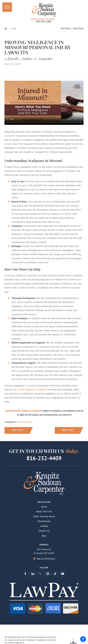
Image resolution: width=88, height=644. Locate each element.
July (14, 28)
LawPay (44, 526)
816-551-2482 (44, 21)
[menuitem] (44, 507)
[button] (83, 639)
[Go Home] (7, 28)
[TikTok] (55, 574)
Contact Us (44, 531)
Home (44, 507)
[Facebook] (25, 574)
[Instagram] (48, 574)
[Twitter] (40, 574)
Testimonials (44, 521)
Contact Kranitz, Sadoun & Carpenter (23, 411)
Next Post (68, 430)
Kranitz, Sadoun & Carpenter (32, 390)
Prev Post (18, 430)
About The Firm (44, 511)
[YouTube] (63, 574)
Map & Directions (46, 559)
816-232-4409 (44, 458)
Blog (44, 536)
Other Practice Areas (44, 516)
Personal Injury (25, 422)
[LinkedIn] (33, 574)
